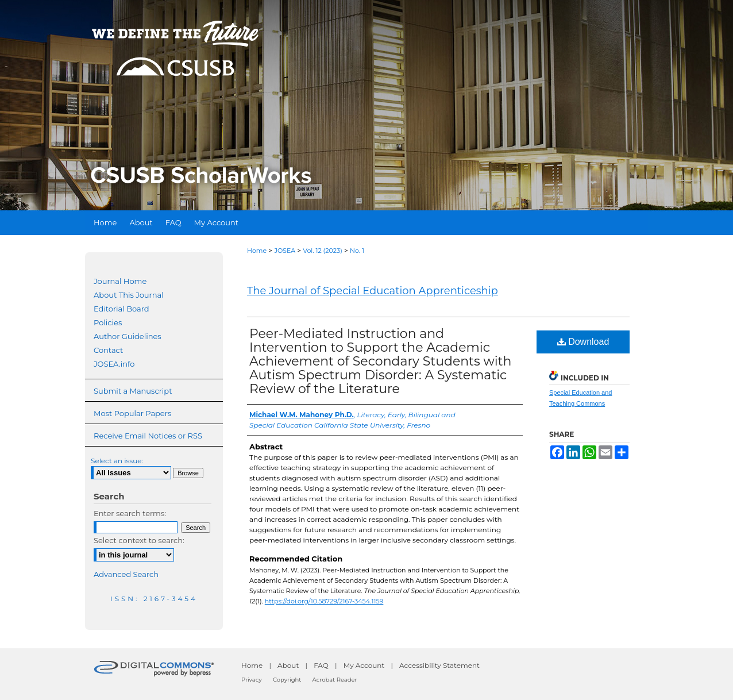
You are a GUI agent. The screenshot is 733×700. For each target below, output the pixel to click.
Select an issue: (117, 461)
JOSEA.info (114, 364)
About (288, 665)
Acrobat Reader (335, 680)
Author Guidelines (128, 336)
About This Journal (129, 295)
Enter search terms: (130, 513)
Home (257, 251)
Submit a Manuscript (133, 391)
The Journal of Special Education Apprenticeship (373, 291)
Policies (108, 322)
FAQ (321, 665)
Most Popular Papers (132, 413)
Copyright (287, 680)
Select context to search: (139, 540)
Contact (108, 350)
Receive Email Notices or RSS (148, 436)
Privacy (252, 680)
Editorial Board (121, 309)
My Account (364, 665)
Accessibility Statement (439, 665)
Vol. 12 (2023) (322, 251)
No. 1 (357, 251)
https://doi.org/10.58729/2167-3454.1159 (324, 601)
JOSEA (285, 251)
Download (583, 342)
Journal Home (120, 281)
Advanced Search (126, 574)
